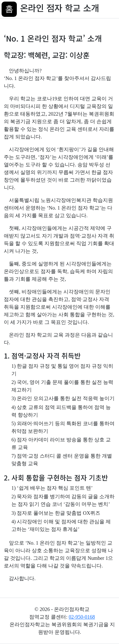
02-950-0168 (82, 617)
